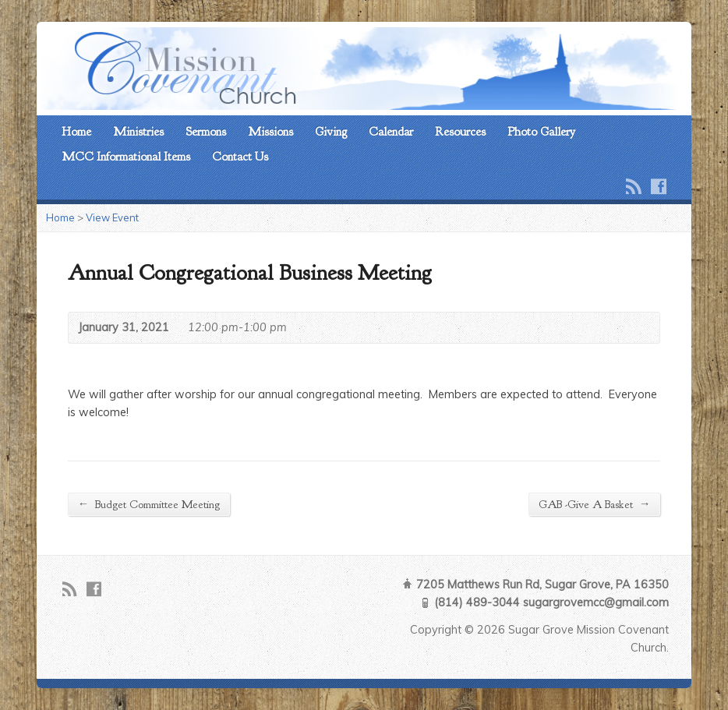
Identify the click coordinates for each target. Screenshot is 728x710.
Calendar (391, 132)
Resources (460, 132)
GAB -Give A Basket (594, 504)
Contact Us (240, 157)
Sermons (206, 132)
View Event (112, 217)
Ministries (138, 132)
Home (76, 132)
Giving (331, 132)
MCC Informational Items (126, 157)
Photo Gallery (541, 132)
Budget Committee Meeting (149, 504)
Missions (270, 132)
